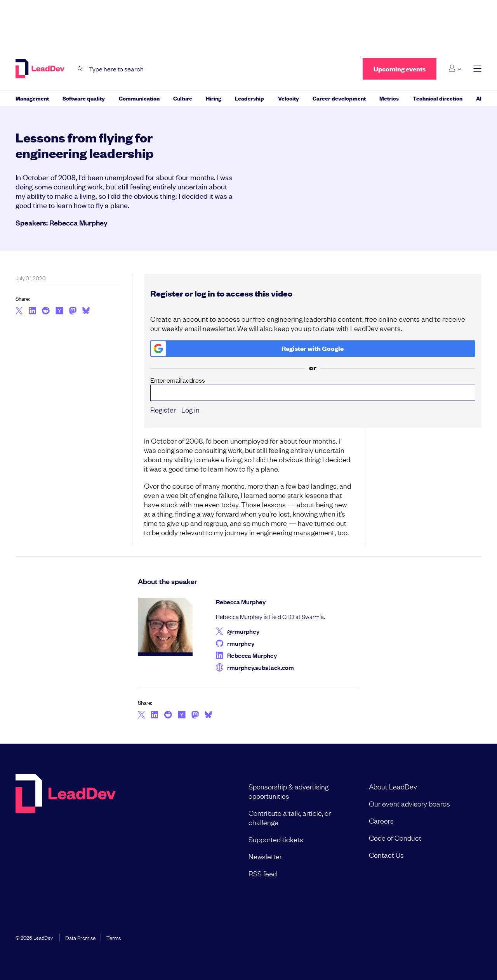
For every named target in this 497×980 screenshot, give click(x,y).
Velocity (288, 98)
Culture (183, 98)
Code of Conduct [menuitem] (395, 838)
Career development (339, 98)
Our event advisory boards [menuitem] (409, 803)
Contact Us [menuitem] (386, 855)
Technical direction (438, 98)
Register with (248, 349)
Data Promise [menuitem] (80, 937)
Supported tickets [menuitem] (276, 839)
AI (479, 98)
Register (163, 409)
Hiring (214, 98)
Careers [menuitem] (381, 820)
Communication (139, 98)
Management (32, 98)
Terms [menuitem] (114, 937)
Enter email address (313, 389)
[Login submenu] (455, 69)
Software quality (84, 98)
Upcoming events (400, 69)
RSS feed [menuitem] (263, 873)
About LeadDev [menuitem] (393, 786)
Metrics (389, 98)
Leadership (249, 98)
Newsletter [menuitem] (265, 856)
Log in (190, 409)
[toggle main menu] (477, 69)
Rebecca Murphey (78, 222)
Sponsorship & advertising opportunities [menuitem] (288, 791)
